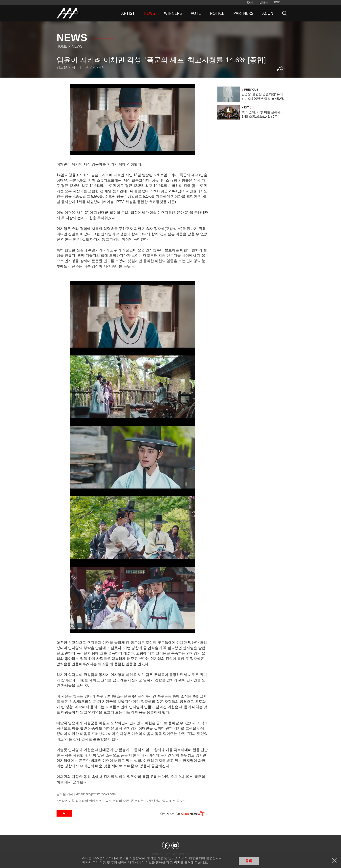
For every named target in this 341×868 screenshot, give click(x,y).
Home (62, 46)
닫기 (334, 860)
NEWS (149, 13)
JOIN (250, 2)
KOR (277, 2)
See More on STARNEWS (184, 813)
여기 (177, 862)
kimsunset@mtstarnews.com (96, 794)
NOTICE (217, 13)
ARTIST (128, 13)
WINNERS (173, 13)
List (64, 813)
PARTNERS (243, 13)
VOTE (196, 13)
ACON (268, 13)
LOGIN (264, 2)
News (77, 46)
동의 (249, 861)
